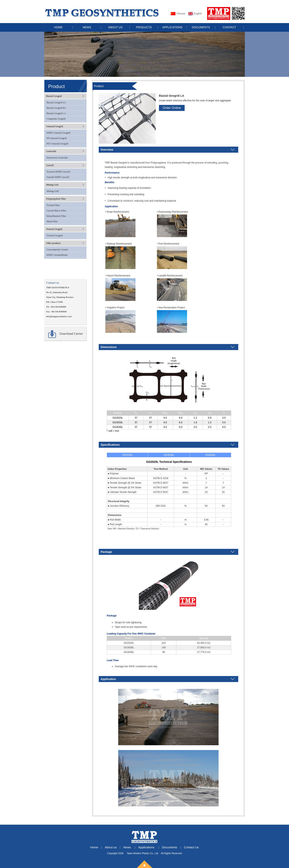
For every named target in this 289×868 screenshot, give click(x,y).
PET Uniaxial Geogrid (57, 144)
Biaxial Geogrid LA (56, 113)
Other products (53, 243)
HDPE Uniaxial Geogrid (58, 133)
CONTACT (229, 27)
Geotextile (51, 151)
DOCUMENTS (201, 27)
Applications (146, 847)
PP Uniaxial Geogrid (57, 138)
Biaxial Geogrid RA (56, 108)
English (198, 14)
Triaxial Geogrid (54, 229)
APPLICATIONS (172, 27)
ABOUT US (115, 27)
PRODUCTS (144, 27)
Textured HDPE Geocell (58, 172)
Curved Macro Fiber (56, 211)
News (127, 847)
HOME (58, 27)
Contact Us (191, 847)
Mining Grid (52, 185)
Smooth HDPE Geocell (58, 177)
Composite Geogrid (56, 119)
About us (111, 847)
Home (94, 847)
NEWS (87, 27)
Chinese (181, 14)
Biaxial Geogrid (54, 96)
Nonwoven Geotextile (57, 158)
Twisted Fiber (53, 205)
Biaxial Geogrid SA (56, 103)
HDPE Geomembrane (57, 255)
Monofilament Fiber (56, 216)
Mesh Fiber (52, 221)
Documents (170, 847)
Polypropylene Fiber (56, 199)
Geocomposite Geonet (57, 250)
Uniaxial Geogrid (55, 126)
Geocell (50, 165)
